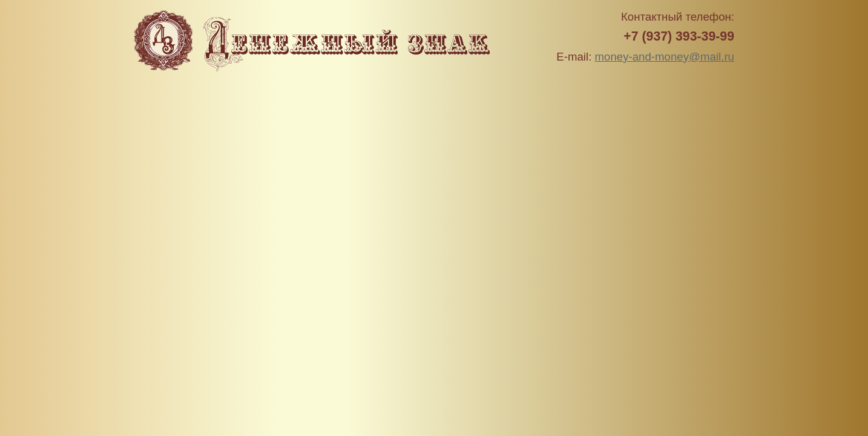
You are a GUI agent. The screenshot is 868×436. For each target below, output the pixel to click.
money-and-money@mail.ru (665, 57)
